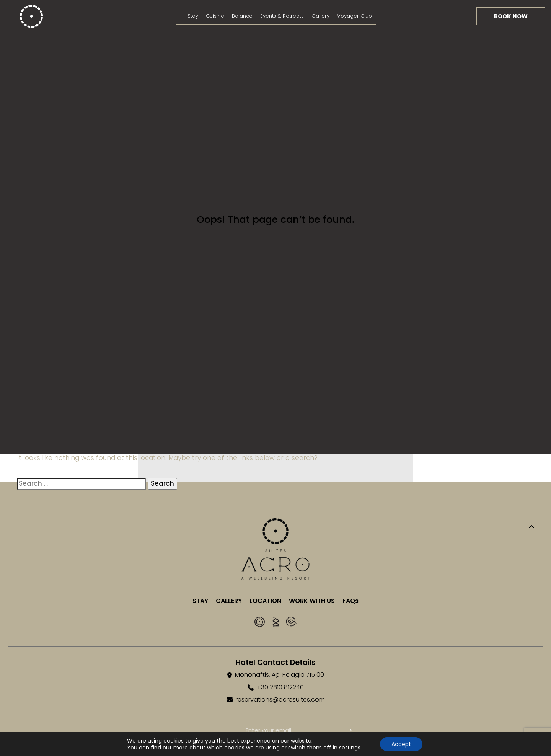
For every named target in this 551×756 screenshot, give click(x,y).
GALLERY (229, 601)
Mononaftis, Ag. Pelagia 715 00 (280, 675)
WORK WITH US (312, 601)
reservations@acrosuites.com (280, 700)
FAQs (350, 601)
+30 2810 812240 (280, 687)
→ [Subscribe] (349, 730)
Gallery (320, 16)
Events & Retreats (282, 16)
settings (350, 748)
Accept (401, 744)
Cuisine (215, 16)
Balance (242, 16)
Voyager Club (355, 16)
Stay (193, 16)
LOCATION (265, 601)
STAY (200, 601)
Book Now (511, 16)
